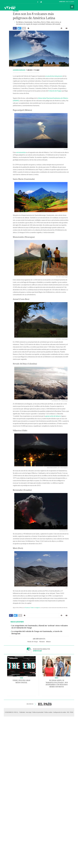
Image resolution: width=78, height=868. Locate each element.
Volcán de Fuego (33, 642)
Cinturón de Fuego (55, 91)
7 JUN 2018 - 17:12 (33, 70)
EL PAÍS (45, 704)
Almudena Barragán (19, 70)
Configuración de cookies (60, 712)
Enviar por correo (66, 28)
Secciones (72, 7)
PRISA (72, 712)
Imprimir (61, 28)
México (48, 642)
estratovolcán (21, 152)
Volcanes (16, 11)
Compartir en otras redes (24, 28)
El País (10, 2)
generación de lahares (53, 416)
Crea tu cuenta (70, 2)
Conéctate (62, 2)
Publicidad (22, 712)
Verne (10, 8)
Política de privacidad (38, 712)
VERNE (21, 678)
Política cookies (48, 712)
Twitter (32, 608)
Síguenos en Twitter (41, 2)
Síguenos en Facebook (38, 2)
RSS (68, 712)
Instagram (37, 608)
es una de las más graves (54, 76)
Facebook (27, 608)
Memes (57, 678)
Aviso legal (29, 712)
